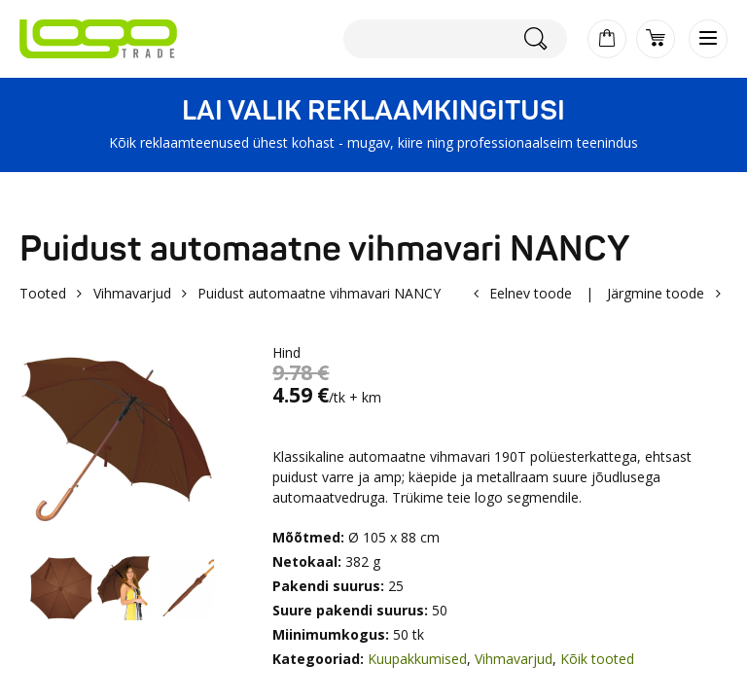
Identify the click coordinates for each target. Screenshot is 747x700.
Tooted (43, 293)
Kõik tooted (597, 659)
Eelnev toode (531, 293)
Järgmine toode (656, 293)
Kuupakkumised (417, 659)
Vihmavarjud (132, 293)
